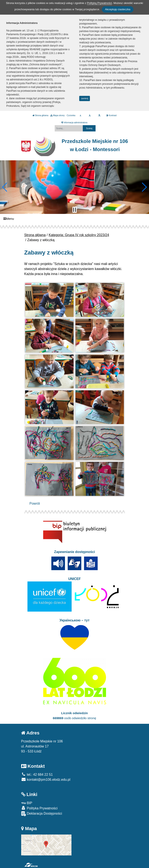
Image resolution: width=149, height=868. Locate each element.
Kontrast (111, 115)
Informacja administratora (74, 123)
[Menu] (74, 219)
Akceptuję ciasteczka (118, 9)
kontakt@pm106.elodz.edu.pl (46, 780)
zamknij (85, 98)
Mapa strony (57, 115)
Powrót (35, 503)
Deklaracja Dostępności (42, 814)
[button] (5, 187)
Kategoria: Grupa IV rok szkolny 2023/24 (79, 235)
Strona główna (40, 115)
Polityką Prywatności (99, 3)
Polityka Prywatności (39, 808)
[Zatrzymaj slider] (75, 210)
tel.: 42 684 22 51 (37, 775)
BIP (27, 803)
